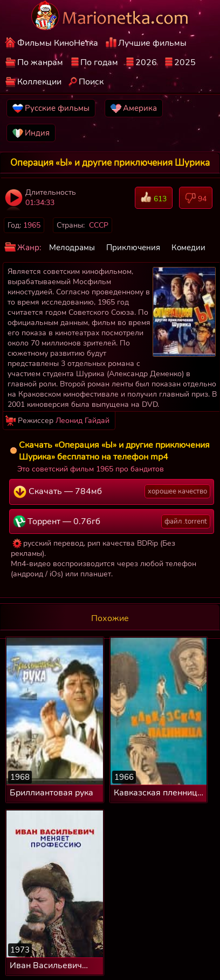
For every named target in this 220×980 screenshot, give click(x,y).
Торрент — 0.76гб (112, 521)
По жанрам (40, 62)
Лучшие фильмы (152, 43)
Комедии (188, 248)
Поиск (91, 82)
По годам (99, 62)
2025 (185, 62)
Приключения (133, 248)
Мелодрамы (72, 248)
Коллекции (39, 82)
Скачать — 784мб (112, 491)
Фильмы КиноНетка (58, 43)
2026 (146, 62)
